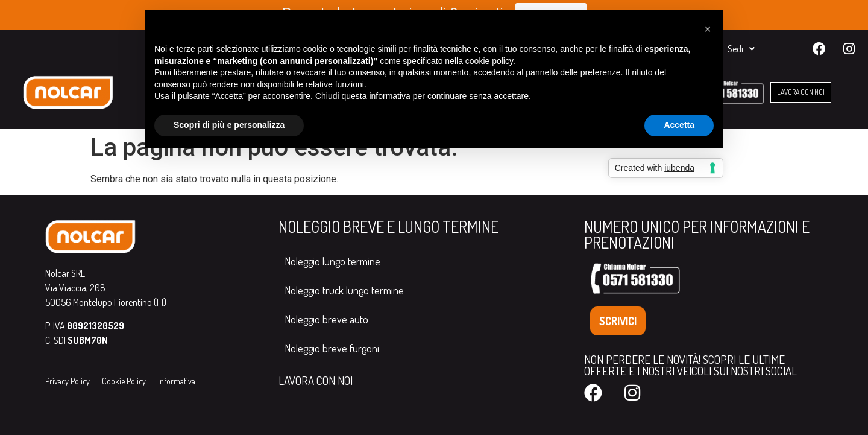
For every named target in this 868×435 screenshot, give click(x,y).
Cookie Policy (124, 381)
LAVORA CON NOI (316, 380)
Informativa (177, 381)
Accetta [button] (679, 125)
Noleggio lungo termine (332, 261)
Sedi (741, 49)
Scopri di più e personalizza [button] (229, 125)
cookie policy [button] (489, 61)
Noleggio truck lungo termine (344, 290)
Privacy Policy (68, 381)
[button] (708, 29)
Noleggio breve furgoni (332, 348)
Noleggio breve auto (326, 319)
